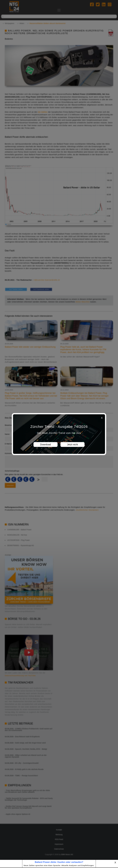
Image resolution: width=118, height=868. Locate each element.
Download (46, 444)
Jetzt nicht (72, 444)
